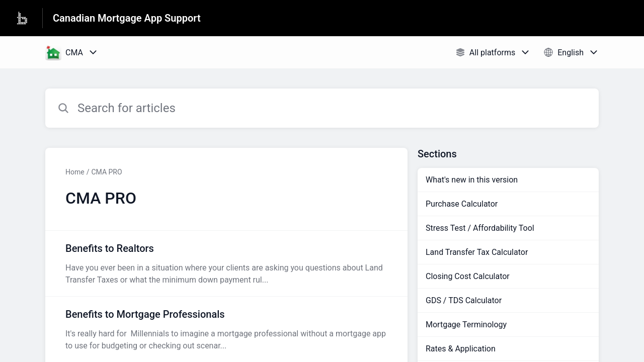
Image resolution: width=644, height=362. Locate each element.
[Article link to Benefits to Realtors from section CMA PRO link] (226, 263)
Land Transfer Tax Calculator (477, 252)
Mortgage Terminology (466, 325)
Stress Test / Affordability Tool (480, 228)
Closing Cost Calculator (468, 276)
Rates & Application (461, 349)
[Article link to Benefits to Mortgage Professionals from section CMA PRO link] (226, 329)
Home (75, 172)
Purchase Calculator (462, 204)
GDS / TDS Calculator (464, 300)
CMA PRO (106, 172)
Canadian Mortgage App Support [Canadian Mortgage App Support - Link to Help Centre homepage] (127, 18)
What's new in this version (472, 180)
